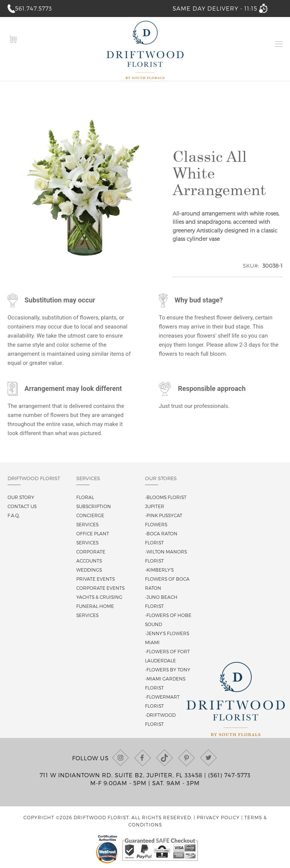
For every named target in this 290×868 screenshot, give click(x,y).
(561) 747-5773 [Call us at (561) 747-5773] (229, 775)
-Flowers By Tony (168, 670)
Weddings (89, 570)
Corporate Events (100, 588)
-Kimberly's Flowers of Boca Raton (167, 579)
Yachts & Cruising (99, 597)
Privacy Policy (218, 817)
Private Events (96, 579)
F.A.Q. (14, 515)
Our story (21, 497)
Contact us (22, 506)
